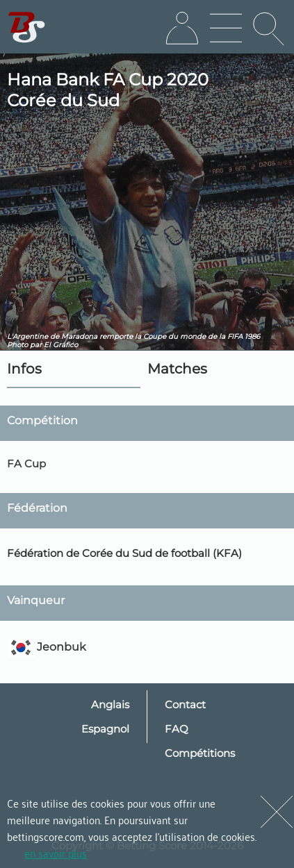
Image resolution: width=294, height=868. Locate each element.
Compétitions (200, 753)
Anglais (110, 704)
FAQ (177, 729)
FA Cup (26, 464)
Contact (185, 704)
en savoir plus (56, 853)
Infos (24, 369)
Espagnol (105, 729)
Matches (177, 369)
